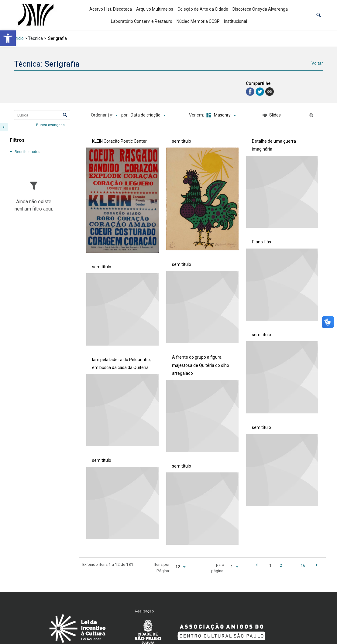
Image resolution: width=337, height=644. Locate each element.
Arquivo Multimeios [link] (155, 9)
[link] (8, 38)
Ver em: (197, 115)
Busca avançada (51, 125)
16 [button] (303, 565)
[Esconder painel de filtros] (4, 127)
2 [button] (281, 565)
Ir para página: (218, 567)
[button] (319, 15)
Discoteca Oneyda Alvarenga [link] (260, 9)
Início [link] (19, 38)
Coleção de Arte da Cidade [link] (203, 9)
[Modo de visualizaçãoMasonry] (220, 115)
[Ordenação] (148, 115)
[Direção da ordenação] (114, 115)
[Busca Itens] (42, 115)
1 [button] (270, 565)
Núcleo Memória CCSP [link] (198, 21)
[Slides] (272, 115)
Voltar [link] (317, 63)
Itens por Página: (162, 567)
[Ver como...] (312, 115)
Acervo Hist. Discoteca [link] (111, 9)
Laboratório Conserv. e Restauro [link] (142, 21)
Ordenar (99, 115)
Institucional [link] (236, 21)
